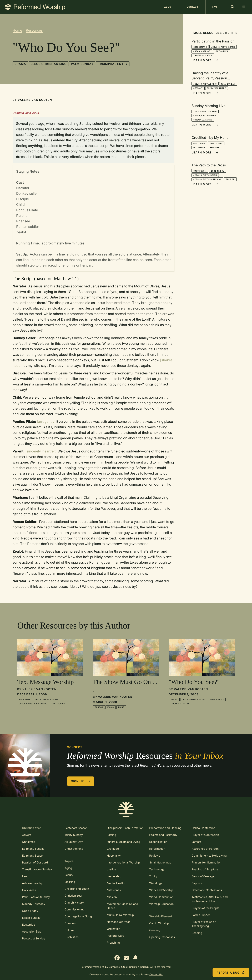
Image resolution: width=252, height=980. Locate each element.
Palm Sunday (82, 64)
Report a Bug (231, 973)
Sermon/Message (203, 876)
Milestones (114, 890)
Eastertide (29, 925)
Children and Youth (77, 889)
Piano (121, 707)
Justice (111, 869)
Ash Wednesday (32, 883)
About (168, 7)
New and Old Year (118, 922)
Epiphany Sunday (33, 849)
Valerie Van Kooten (35, 100)
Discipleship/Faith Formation (125, 828)
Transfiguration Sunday (37, 869)
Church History (74, 902)
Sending (197, 933)
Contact (193, 7)
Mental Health (116, 883)
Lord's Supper (201, 915)
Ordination (114, 929)
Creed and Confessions (207, 890)
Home (17, 30)
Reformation (157, 849)
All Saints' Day (74, 842)
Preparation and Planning (165, 828)
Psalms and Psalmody (163, 835)
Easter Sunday (31, 918)
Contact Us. (156, 974)
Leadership (114, 876)
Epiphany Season (33, 856)
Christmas (29, 842)
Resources (34, 30)
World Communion (161, 897)
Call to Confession (203, 828)
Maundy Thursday (34, 904)
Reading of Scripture (205, 869)
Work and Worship (161, 890)
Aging (68, 868)
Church (99, 707)
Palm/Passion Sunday (36, 897)
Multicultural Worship (120, 915)
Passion (230, 179)
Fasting (112, 835)
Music (111, 707)
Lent (25, 876)
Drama (20, 64)
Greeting (155, 930)
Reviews (155, 856)
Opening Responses (162, 937)
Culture (69, 930)
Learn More (205, 60)
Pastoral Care (116, 936)
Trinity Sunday (74, 835)
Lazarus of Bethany (205, 116)
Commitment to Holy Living (209, 856)
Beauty (69, 875)
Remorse (215, 147)
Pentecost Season (76, 828)
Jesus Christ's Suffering (207, 179)
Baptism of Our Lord (35, 862)
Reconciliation (158, 842)
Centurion (199, 143)
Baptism (197, 883)
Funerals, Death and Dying (124, 842)
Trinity (153, 876)
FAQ (215, 7)
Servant (198, 88)
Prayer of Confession (205, 835)
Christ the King (74, 849)
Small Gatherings (160, 862)
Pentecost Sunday (34, 938)
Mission (112, 897)
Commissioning (74, 909)
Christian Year (73, 896)
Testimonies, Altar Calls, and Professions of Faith (210, 899)
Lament (196, 842)
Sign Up (81, 781)
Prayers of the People (205, 908)
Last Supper (221, 51)
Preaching (113, 943)
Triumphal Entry (113, 64)
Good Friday (218, 171)
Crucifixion (216, 143)
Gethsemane (200, 47)
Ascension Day (32, 931)
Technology (157, 869)
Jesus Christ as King (49, 64)
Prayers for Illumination (206, 862)
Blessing (70, 882)
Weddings (156, 883)
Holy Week (25, 699)
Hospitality (114, 856)
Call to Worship (159, 923)
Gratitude (113, 849)
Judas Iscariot (202, 51)
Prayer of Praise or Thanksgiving (204, 924)
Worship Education (161, 904)
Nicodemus (199, 147)
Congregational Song (78, 916)
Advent (27, 835)
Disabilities (71, 937)
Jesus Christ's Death (223, 47)
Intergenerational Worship (123, 862)
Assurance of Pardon (205, 849)
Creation (70, 923)
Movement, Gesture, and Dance (122, 906)
